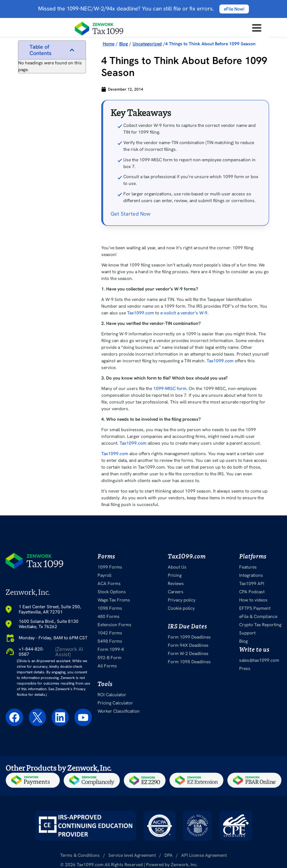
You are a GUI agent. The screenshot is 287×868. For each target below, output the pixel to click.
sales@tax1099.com (259, 660)
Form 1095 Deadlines (189, 662)
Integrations (251, 575)
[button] (72, 50)
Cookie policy (181, 608)
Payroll (104, 575)
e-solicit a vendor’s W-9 (184, 313)
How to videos (253, 600)
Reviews (176, 584)
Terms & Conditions (80, 855)
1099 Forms (110, 567)
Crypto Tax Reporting (260, 625)
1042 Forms (110, 633)
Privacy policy (182, 600)
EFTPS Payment (255, 608)
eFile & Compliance (258, 616)
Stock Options (112, 592)
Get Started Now (130, 214)
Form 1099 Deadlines (189, 637)
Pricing (175, 575)
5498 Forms (110, 641)
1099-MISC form (170, 389)
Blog (243, 641)
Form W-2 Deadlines (188, 654)
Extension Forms (115, 625)
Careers (176, 592)
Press (245, 668)
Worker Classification (119, 711)
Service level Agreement (132, 855)
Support (247, 633)
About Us (177, 567)
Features (248, 567)
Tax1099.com (141, 313)
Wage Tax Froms (114, 600)
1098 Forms (110, 608)
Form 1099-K (111, 649)
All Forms (107, 666)
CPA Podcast (252, 592)
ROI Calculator (112, 695)
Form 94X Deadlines (188, 645)
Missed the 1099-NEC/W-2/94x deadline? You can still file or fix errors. (143, 9)
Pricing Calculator (115, 703)
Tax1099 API (252, 584)
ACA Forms (109, 584)
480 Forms (109, 616)
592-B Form (109, 658)
